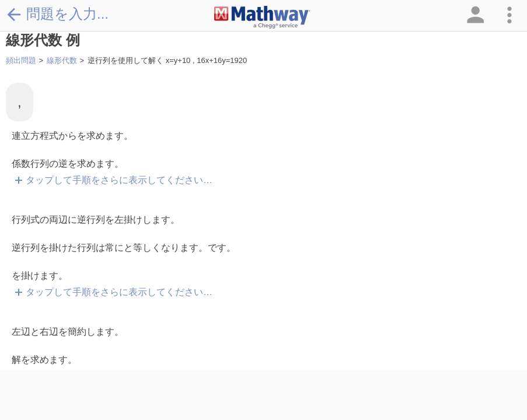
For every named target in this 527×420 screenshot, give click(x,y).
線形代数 (62, 60)
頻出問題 (21, 60)
